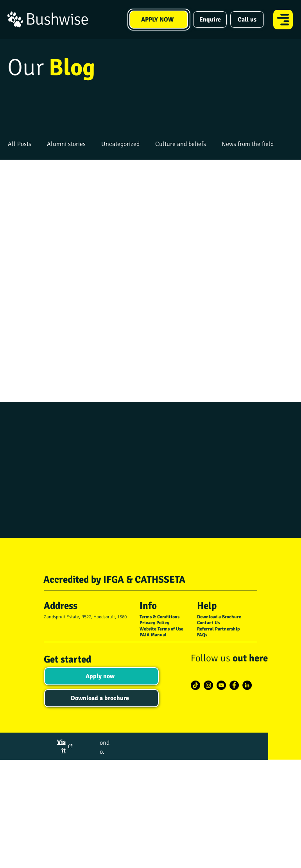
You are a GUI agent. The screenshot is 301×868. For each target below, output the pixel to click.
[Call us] (247, 20)
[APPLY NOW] (159, 20)
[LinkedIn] (247, 685)
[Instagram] (208, 685)
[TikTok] (195, 685)
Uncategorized (120, 144)
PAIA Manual (153, 635)
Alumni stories (66, 144)
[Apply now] (101, 676)
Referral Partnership (218, 629)
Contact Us (208, 623)
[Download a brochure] (101, 698)
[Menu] (283, 20)
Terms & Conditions (159, 617)
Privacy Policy (154, 623)
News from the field (248, 144)
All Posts (20, 144)
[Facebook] (234, 685)
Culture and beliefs (181, 144)
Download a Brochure (219, 617)
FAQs (202, 635)
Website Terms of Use (161, 629)
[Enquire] (210, 20)
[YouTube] (221, 685)
